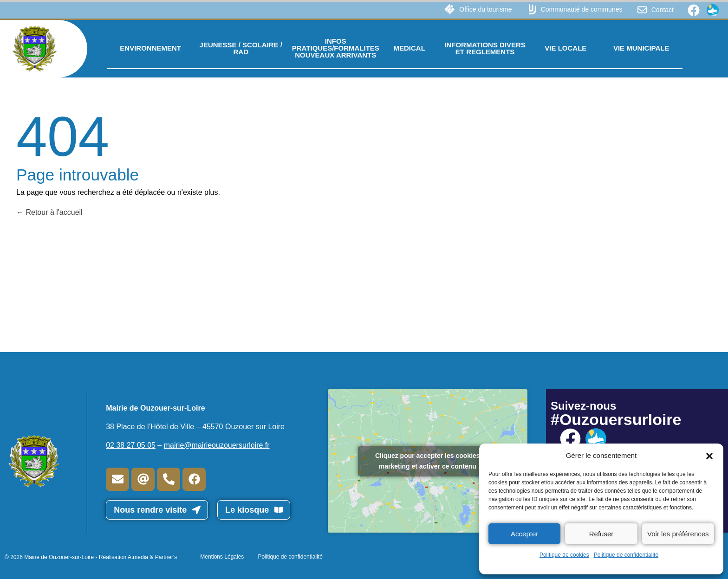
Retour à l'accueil (49, 212)
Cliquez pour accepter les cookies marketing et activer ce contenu (428, 461)
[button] (709, 456)
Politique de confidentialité (626, 555)
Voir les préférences (678, 534)
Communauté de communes (582, 9)
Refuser (601, 534)
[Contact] (642, 10)
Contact (663, 10)
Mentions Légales (222, 557)
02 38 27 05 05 (131, 445)
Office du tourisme (485, 9)
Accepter (524, 534)
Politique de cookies (564, 555)
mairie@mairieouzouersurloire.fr (217, 445)
